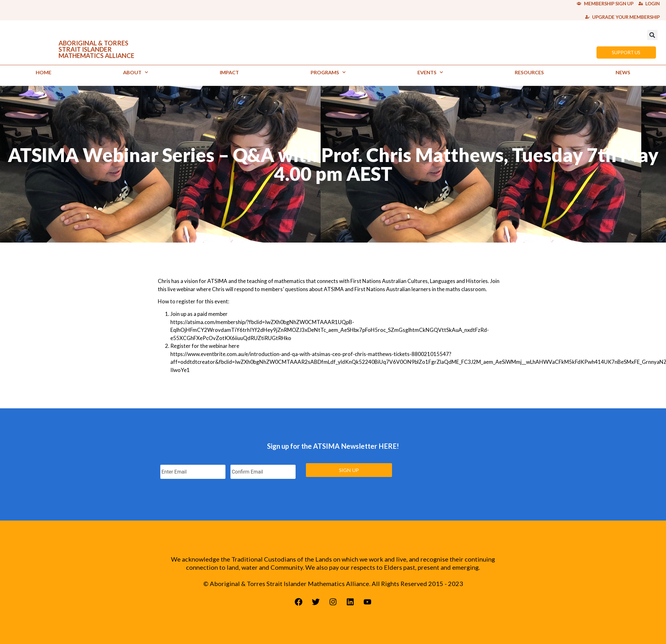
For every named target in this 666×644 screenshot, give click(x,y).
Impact (229, 72)
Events (430, 72)
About (136, 72)
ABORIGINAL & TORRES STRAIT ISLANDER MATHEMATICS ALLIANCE (96, 49)
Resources (529, 72)
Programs (328, 72)
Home (44, 72)
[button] (652, 35)
